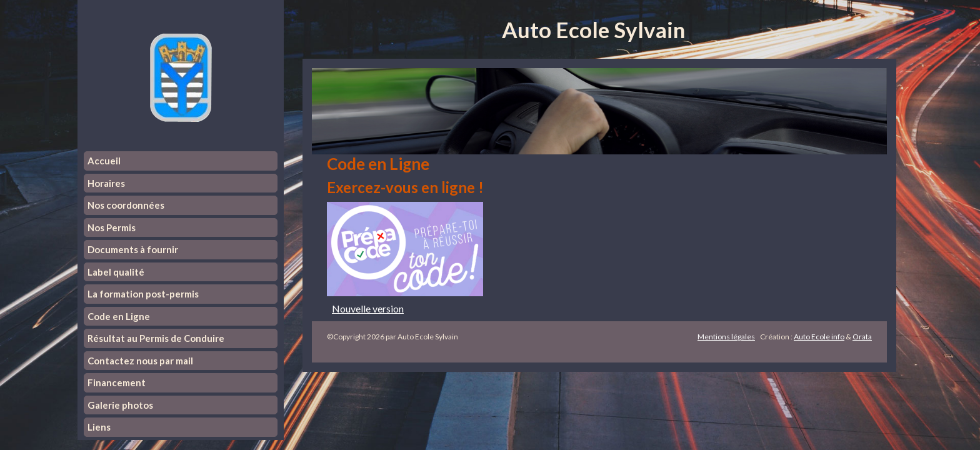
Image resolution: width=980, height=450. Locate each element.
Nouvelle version (368, 308)
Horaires (106, 183)
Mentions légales (726, 337)
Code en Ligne (119, 316)
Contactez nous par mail (140, 361)
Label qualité (116, 272)
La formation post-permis (143, 294)
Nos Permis (112, 227)
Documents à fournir (133, 249)
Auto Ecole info (819, 337)
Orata (862, 337)
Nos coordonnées (126, 205)
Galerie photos (120, 405)
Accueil (104, 161)
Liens (99, 427)
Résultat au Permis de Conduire (156, 338)
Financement (117, 382)
